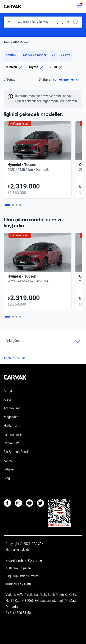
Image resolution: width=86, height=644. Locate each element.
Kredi (7, 400)
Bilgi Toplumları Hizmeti (22, 577)
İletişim (9, 470)
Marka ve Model (34, 56)
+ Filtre (65, 56)
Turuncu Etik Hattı (18, 585)
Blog (7, 478)
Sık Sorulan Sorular (17, 452)
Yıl (53, 56)
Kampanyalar (13, 435)
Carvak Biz (11, 444)
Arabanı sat (12, 409)
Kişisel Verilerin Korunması (24, 561)
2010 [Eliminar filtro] (56, 67)
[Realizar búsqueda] (77, 22)
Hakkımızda (12, 426)
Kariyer (9, 461)
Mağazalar (11, 417)
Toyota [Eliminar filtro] (36, 67)
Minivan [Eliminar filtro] (14, 67)
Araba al (10, 391)
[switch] (80, 7)
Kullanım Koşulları (18, 569)
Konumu (11, 56)
